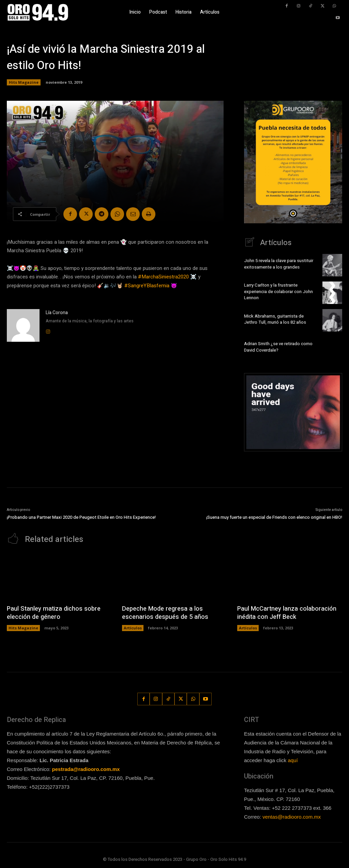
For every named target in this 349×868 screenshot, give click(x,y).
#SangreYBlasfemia (147, 286)
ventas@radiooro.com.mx (292, 817)
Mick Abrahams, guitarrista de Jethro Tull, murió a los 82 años (275, 319)
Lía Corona (57, 313)
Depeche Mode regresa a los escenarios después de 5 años (164, 613)
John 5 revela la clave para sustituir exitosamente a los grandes (279, 264)
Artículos (133, 628)
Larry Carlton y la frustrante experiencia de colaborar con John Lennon (278, 292)
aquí (293, 760)
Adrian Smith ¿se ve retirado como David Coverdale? (278, 347)
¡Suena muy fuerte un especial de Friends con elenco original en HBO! (274, 517)
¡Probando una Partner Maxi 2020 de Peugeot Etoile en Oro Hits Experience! (81, 517)
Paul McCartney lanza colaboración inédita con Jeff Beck (286, 613)
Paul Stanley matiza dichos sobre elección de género (53, 613)
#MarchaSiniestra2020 (163, 277)
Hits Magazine (24, 82)
